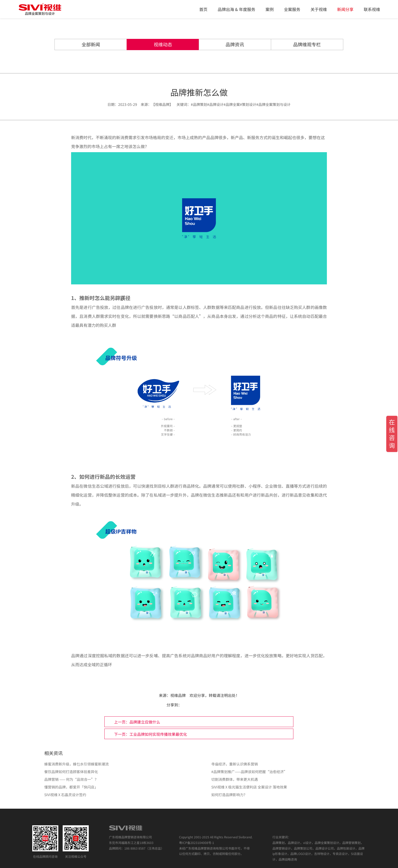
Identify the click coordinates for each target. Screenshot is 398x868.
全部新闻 (125, 45)
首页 (203, 9)
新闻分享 (345, 9)
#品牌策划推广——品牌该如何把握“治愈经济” (249, 761)
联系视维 (372, 9)
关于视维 (319, 9)
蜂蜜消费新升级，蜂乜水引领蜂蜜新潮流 (76, 753)
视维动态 (174, 45)
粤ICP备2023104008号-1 (197, 832)
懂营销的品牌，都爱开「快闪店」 (71, 776)
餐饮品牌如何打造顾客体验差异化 (71, 761)
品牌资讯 (224, 45)
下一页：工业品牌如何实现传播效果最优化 (247, 723)
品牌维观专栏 (273, 45)
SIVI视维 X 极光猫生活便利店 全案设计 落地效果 (249, 776)
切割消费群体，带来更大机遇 (235, 769)
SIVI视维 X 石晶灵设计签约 (65, 784)
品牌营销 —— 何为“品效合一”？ (71, 769)
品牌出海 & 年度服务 (236, 9)
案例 (270, 9)
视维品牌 (178, 695)
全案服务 (292, 9)
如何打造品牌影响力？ (229, 784)
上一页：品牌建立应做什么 (78, 723)
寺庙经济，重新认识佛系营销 (235, 753)
